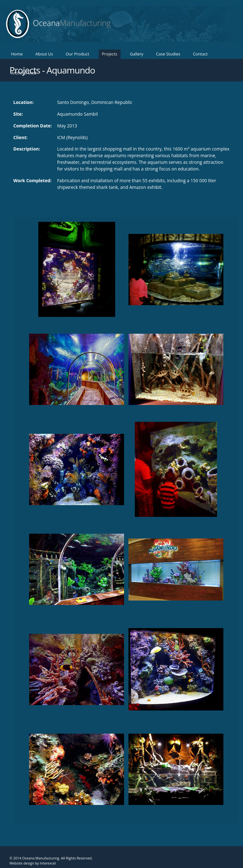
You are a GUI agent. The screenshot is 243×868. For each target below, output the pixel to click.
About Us (44, 54)
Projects (110, 54)
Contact (200, 54)
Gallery (137, 54)
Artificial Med (24, 73)
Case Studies (168, 54)
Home (17, 54)
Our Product (77, 54)
